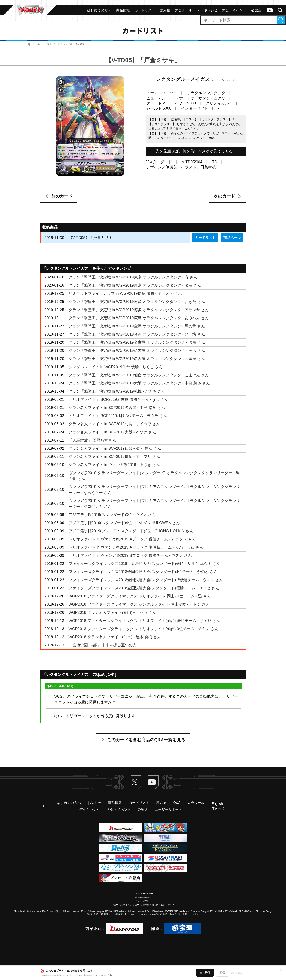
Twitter (135, 782)
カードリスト (45, 44)
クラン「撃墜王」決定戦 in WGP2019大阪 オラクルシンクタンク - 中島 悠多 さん (139, 383)
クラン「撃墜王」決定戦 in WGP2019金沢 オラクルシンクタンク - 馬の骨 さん (137, 326)
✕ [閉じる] (281, 970)
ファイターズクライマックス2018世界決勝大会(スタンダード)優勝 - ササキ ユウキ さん (144, 564)
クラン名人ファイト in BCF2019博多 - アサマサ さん (114, 457)
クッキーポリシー (143, 901)
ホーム (29, 44)
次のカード (224, 196)
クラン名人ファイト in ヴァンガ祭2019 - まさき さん (114, 465)
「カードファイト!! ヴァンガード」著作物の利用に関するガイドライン (143, 905)
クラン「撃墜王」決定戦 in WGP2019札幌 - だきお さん (117, 391)
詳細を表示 (237, 973)
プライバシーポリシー (143, 894)
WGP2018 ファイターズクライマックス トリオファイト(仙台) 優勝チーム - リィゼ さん (144, 621)
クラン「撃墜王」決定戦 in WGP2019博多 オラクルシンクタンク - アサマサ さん (139, 310)
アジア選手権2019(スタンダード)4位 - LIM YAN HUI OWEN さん (124, 523)
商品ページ (232, 238)
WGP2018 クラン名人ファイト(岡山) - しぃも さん (112, 612)
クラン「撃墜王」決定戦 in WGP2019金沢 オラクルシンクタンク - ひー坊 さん (137, 334)
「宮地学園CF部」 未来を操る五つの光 (103, 645)
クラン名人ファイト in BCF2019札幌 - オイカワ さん (114, 424)
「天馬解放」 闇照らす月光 (92, 440)
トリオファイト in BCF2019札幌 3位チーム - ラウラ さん (118, 416)
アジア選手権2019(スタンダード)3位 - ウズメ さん (112, 515)
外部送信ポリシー (143, 897)
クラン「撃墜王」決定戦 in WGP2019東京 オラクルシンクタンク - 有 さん (133, 277)
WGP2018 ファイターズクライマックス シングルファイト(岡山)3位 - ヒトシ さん (139, 604)
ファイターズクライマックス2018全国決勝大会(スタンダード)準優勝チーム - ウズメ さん (146, 580)
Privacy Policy (106, 975)
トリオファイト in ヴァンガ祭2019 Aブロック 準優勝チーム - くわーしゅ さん (136, 547)
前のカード (62, 196)
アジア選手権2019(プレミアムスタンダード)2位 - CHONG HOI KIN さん (131, 531)
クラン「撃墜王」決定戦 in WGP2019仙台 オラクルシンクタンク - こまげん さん (139, 375)
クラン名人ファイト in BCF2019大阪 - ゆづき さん (112, 432)
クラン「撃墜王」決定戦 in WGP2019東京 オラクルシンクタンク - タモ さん (135, 285)
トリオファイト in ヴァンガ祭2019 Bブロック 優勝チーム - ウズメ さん (130, 555)
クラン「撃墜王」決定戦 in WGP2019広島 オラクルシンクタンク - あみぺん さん (139, 318)
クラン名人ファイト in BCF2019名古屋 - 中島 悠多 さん (117, 408)
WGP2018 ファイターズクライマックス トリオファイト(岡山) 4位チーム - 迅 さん (140, 596)
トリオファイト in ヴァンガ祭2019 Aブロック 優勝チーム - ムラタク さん (132, 539)
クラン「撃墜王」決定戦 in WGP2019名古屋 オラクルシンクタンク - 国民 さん (137, 359)
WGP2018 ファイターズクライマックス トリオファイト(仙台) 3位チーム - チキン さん (143, 629)
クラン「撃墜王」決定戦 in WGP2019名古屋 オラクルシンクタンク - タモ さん (137, 342)
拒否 (222, 973)
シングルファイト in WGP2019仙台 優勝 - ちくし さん (116, 367)
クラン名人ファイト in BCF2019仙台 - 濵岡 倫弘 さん (115, 448)
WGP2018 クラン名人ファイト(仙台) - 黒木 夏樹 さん (115, 637)
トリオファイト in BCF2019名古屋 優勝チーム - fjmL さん (118, 399)
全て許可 (205, 973)
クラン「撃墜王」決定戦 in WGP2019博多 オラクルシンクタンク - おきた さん (137, 302)
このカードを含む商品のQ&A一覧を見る (146, 740)
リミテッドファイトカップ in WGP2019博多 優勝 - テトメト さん (125, 293)
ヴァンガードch (270, 10)
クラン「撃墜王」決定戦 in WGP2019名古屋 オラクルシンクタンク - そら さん (137, 351)
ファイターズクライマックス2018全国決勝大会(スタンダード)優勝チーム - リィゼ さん (144, 588)
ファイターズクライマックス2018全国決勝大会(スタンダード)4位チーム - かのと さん (143, 572)
